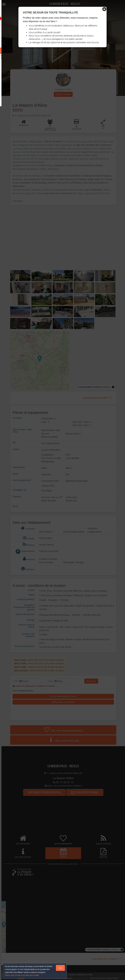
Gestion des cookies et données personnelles (22, 975)
